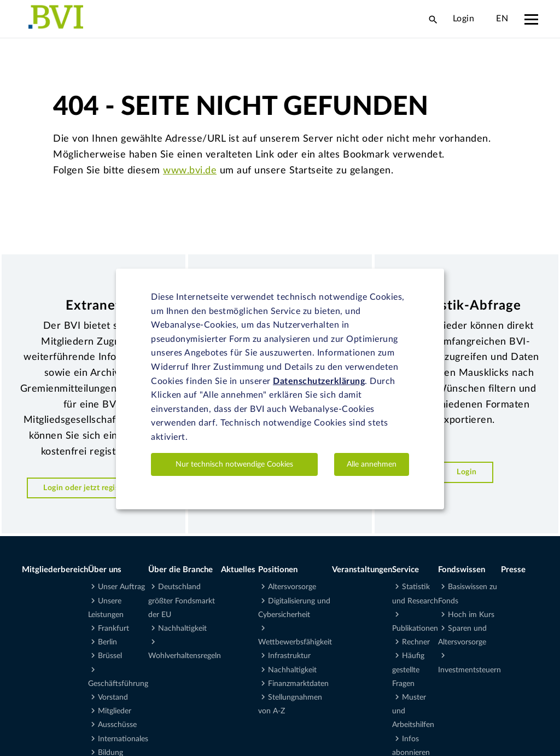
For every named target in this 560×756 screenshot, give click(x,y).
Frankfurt (113, 629)
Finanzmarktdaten (298, 684)
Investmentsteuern (469, 670)
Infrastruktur (289, 656)
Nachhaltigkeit (182, 629)
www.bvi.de (190, 171)
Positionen (278, 570)
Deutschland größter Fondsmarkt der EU (182, 601)
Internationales (123, 739)
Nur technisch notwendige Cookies (234, 464)
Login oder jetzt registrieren (93, 488)
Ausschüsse (117, 725)
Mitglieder (115, 711)
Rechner (416, 642)
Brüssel (110, 656)
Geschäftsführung (118, 684)
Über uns (105, 570)
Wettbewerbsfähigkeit (295, 642)
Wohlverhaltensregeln (185, 656)
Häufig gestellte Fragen (408, 670)
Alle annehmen (372, 464)
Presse (513, 570)
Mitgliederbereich (55, 570)
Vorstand (113, 697)
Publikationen (415, 629)
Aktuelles (238, 570)
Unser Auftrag (121, 587)
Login (464, 19)
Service (406, 570)
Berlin (107, 642)
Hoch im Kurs (471, 615)
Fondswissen (462, 570)
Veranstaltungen (362, 570)
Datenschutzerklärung (319, 381)
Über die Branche (180, 570)
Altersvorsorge (292, 587)
